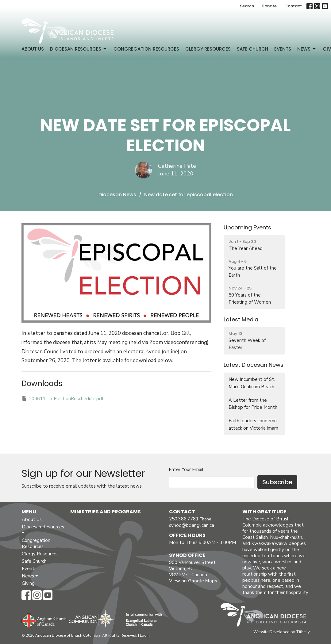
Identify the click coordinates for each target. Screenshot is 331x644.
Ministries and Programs (106, 512)
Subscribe (277, 482)
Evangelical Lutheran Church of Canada (142, 620)
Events (283, 49)
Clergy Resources (208, 49)
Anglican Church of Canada (44, 620)
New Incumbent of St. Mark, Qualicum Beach (252, 383)
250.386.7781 (184, 519)
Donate (269, 6)
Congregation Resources (146, 49)
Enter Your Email (186, 470)
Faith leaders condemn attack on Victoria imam (253, 424)
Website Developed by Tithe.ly (282, 632)
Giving (28, 583)
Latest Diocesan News (254, 365)
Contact (293, 6)
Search (247, 6)
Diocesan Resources (79, 49)
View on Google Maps (193, 581)
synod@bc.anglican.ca (192, 525)
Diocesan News (117, 195)
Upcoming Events (247, 227)
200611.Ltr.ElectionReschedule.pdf (62, 399)
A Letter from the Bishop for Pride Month (253, 404)
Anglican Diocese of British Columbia (266, 616)
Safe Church (252, 49)
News (307, 49)
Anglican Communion (91, 619)
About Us (33, 49)
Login (145, 635)
